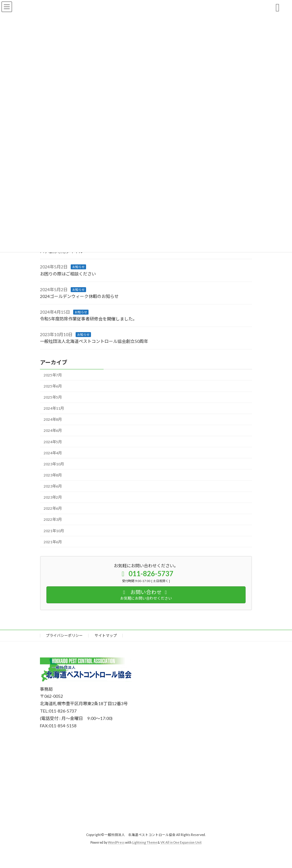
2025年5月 (53, 397)
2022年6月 (53, 508)
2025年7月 (53, 375)
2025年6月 (53, 386)
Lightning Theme (145, 842)
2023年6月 (53, 486)
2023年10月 (54, 464)
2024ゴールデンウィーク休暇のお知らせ (79, 296)
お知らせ (78, 267)
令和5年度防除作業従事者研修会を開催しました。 (89, 319)
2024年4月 (53, 453)
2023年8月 (53, 475)
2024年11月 (54, 408)
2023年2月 (53, 497)
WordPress (116, 842)
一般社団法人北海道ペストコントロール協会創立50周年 (94, 341)
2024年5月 (53, 442)
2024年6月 (53, 430)
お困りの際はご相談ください (68, 274)
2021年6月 (53, 542)
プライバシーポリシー (64, 635)
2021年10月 (54, 530)
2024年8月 (53, 419)
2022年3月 (53, 519)
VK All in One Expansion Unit (181, 842)
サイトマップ (106, 635)
